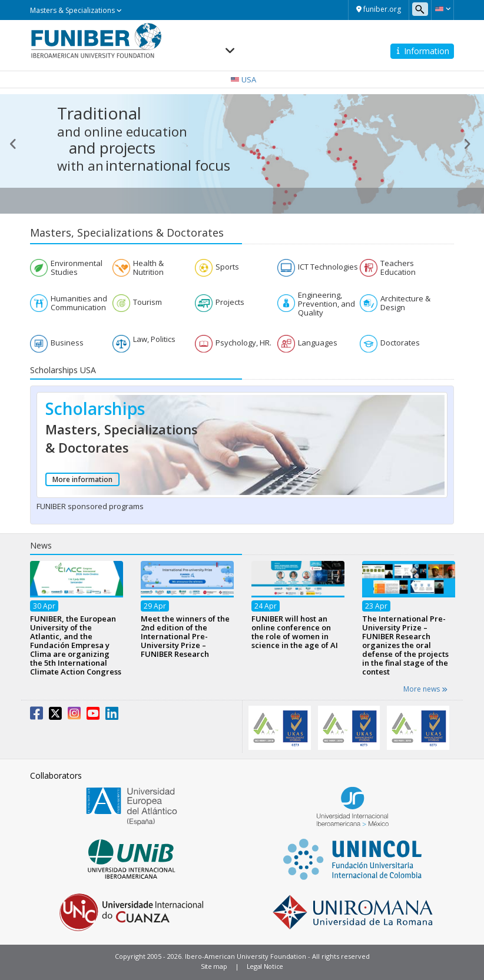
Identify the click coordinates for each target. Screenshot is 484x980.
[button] (442, 9)
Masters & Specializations (76, 10)
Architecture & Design (405, 303)
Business (67, 343)
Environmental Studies (77, 268)
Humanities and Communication (79, 303)
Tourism (147, 302)
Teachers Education (398, 268)
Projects (230, 302)
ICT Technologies (328, 267)
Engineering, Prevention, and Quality (326, 304)
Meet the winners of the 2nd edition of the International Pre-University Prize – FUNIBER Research (185, 636)
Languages (318, 343)
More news (425, 689)
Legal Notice (265, 966)
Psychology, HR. (243, 343)
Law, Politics (154, 339)
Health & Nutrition (148, 268)
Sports (227, 267)
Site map (214, 966)
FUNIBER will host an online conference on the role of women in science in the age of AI (295, 632)
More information (82, 479)
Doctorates (400, 343)
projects (127, 148)
